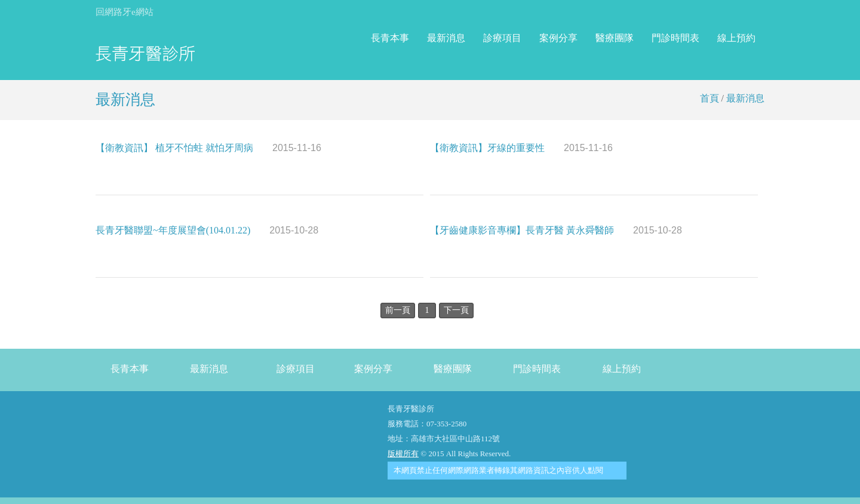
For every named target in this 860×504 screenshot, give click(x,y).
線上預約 (736, 38)
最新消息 (446, 38)
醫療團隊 (615, 38)
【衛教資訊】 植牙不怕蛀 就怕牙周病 (208, 148)
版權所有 (403, 454)
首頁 (709, 98)
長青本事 (390, 38)
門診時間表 (675, 38)
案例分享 (558, 38)
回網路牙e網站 (125, 12)
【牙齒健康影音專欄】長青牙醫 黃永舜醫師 (556, 230)
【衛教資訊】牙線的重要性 (521, 148)
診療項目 (502, 38)
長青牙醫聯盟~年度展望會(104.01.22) (207, 230)
